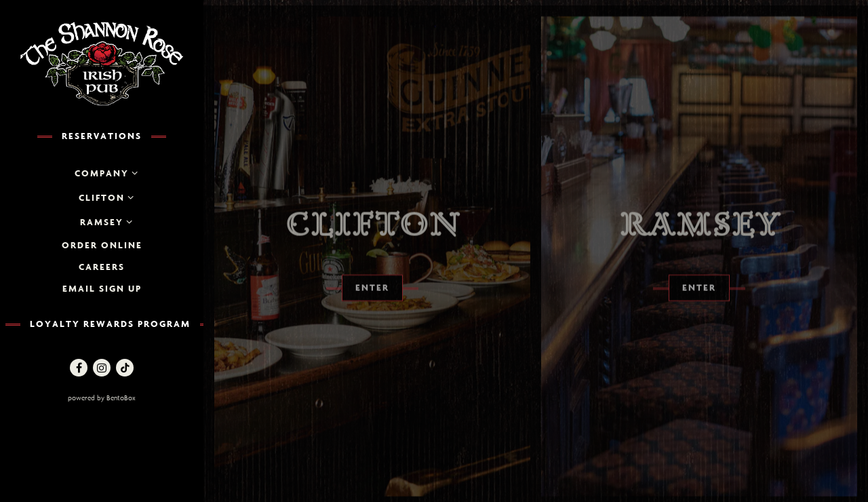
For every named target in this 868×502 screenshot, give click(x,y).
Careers (102, 267)
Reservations (102, 136)
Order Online (102, 245)
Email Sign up (102, 288)
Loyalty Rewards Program (110, 324)
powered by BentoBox (132, 397)
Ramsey (102, 222)
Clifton (102, 197)
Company (102, 173)
